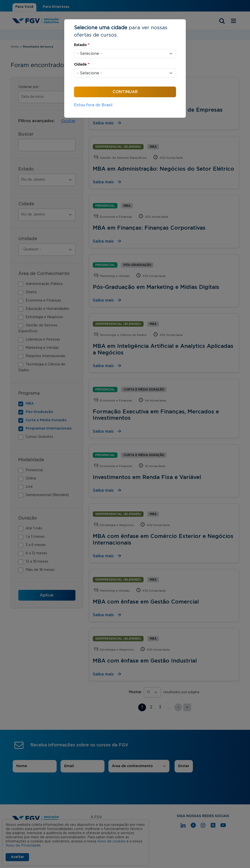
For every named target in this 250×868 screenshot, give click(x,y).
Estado (82, 45)
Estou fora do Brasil (93, 105)
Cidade (82, 65)
